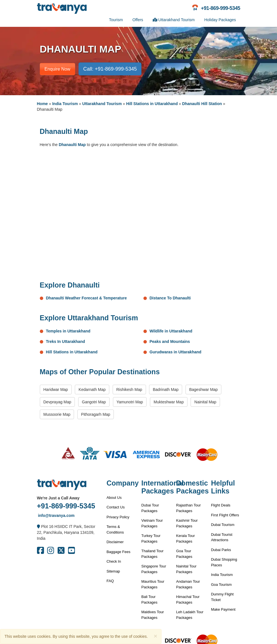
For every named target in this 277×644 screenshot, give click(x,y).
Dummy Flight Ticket (222, 597)
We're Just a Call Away (58, 498)
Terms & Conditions (115, 529)
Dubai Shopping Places (224, 562)
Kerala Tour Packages (186, 539)
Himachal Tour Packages (188, 600)
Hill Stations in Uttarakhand (152, 104)
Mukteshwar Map (169, 402)
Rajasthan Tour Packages (188, 508)
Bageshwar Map (203, 390)
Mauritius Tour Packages (153, 584)
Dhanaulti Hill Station (202, 104)
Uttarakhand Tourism (174, 20)
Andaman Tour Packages (188, 584)
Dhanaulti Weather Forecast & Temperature (87, 298)
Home (42, 104)
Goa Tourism (221, 585)
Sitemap (113, 571)
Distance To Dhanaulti (170, 298)
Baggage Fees (118, 552)
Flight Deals (221, 505)
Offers (138, 20)
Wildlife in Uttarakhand (171, 331)
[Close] (155, 636)
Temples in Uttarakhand (68, 331)
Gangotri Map (94, 402)
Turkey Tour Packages (151, 539)
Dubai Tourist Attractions (222, 537)
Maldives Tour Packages (152, 615)
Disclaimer (115, 542)
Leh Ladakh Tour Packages (190, 615)
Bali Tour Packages (149, 600)
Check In (114, 561)
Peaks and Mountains (170, 341)
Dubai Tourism (223, 525)
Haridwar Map (56, 390)
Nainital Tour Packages (186, 569)
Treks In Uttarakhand (66, 341)
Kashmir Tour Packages (187, 523)
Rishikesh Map (129, 390)
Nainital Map (205, 402)
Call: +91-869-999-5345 (110, 69)
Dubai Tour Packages (150, 508)
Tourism (116, 20)
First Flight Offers (225, 515)
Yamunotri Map (130, 402)
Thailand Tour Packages (152, 554)
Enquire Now (58, 69)
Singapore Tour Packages (154, 569)
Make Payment (223, 609)
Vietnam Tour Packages (152, 523)
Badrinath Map (166, 390)
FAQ (110, 581)
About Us (114, 498)
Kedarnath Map (92, 390)
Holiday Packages (220, 20)
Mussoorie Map (57, 414)
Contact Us (115, 507)
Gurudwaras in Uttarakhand (176, 352)
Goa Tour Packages (184, 554)
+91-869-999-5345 (66, 506)
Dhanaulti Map (72, 145)
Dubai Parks (221, 550)
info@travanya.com (56, 515)
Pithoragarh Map (96, 414)
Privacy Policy (118, 517)
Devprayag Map (57, 402)
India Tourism (65, 104)
